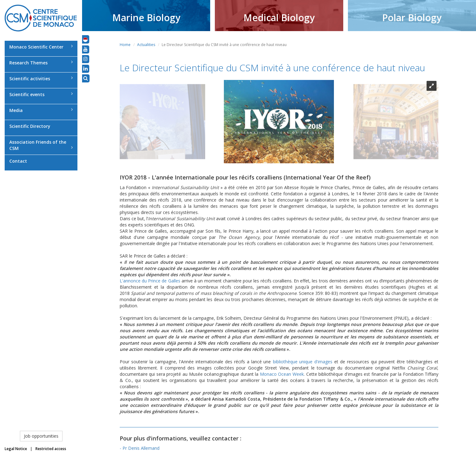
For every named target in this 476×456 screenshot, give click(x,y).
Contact (18, 161)
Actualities (146, 45)
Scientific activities (41, 79)
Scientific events (41, 94)
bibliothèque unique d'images (303, 362)
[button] (85, 39)
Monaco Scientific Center (41, 47)
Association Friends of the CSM (41, 145)
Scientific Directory (30, 126)
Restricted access (51, 449)
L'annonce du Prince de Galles (150, 281)
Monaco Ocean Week (282, 374)
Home (125, 45)
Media (41, 110)
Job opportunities (41, 436)
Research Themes (41, 63)
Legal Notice (16, 449)
